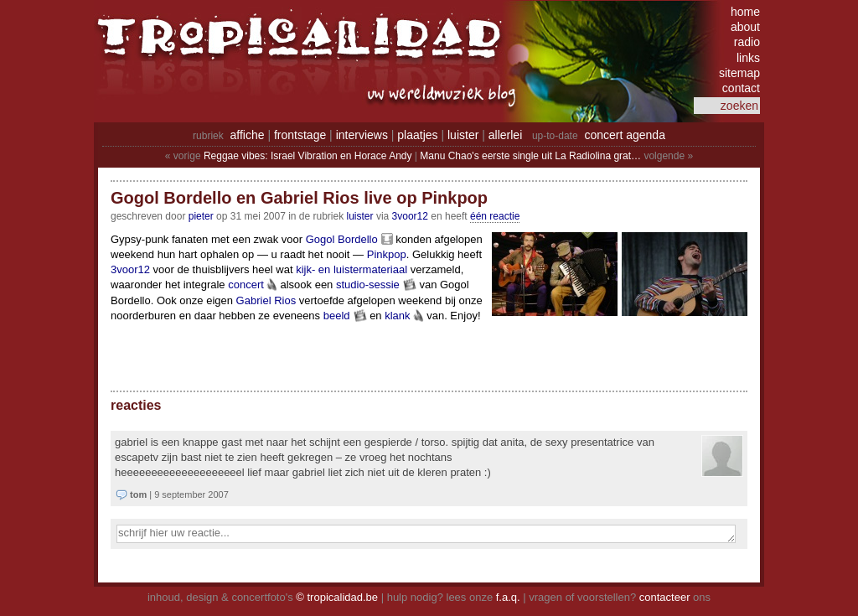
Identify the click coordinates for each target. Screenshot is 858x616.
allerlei (505, 135)
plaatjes (417, 135)
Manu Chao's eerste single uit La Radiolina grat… (530, 156)
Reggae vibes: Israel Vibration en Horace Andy (308, 156)
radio (747, 42)
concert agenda (625, 135)
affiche (248, 135)
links (748, 58)
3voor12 (410, 216)
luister (463, 135)
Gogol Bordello (342, 239)
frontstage (300, 135)
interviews (362, 135)
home (745, 12)
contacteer (665, 597)
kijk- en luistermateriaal (351, 269)
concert (246, 285)
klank (397, 316)
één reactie (495, 216)
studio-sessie (368, 285)
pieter (201, 216)
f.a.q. (508, 597)
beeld (337, 316)
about (745, 27)
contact (741, 88)
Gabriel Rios (266, 300)
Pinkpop (387, 254)
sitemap (739, 73)
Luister (360, 216)
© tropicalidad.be (337, 597)
